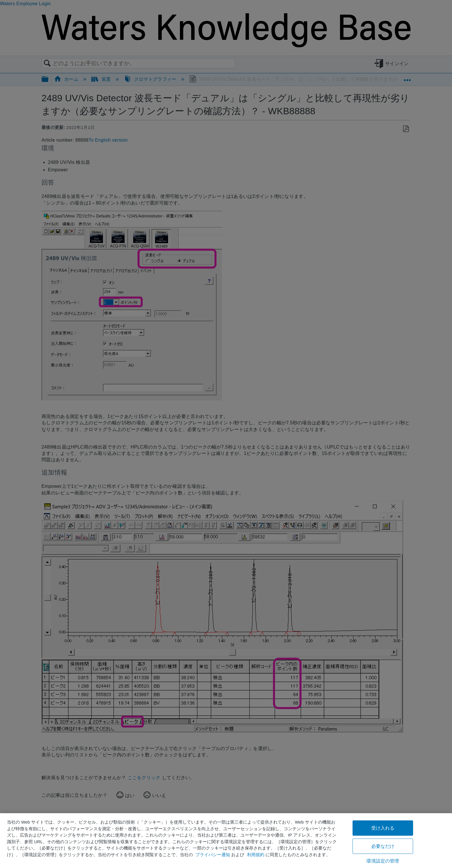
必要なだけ (383, 846)
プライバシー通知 (213, 855)
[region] (226, 841)
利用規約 (256, 855)
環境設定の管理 (383, 861)
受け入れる (383, 828)
